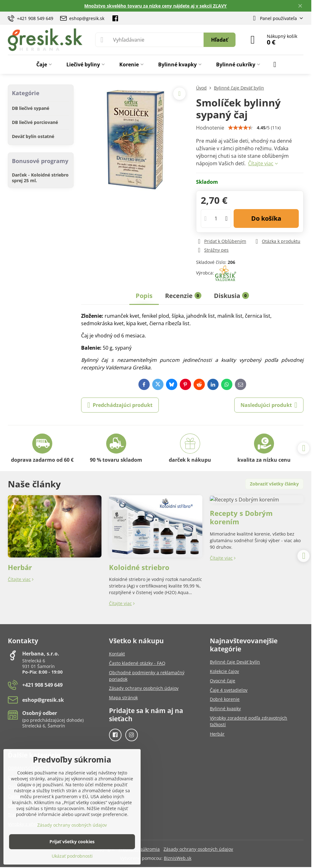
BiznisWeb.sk (178, 858)
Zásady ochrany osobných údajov (198, 849)
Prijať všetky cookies (72, 842)
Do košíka (266, 218)
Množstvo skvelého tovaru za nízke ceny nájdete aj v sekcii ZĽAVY (155, 6)
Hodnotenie (210, 128)
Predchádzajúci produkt (120, 405)
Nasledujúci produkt (269, 405)
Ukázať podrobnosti (72, 856)
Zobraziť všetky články (274, 484)
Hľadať (220, 40)
